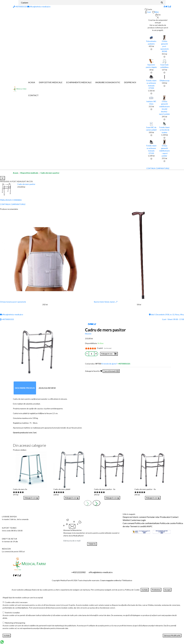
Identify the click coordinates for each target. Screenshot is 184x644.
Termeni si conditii (138, 526)
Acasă (15, 173)
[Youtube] (92, 324)
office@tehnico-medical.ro (39, 7)
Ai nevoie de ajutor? (116, 364)
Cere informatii (111, 371)
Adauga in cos (109, 354)
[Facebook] (164, 7)
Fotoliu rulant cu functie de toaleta (164, 130)
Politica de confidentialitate (147, 523)
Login (143, 520)
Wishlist (126, 520)
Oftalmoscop (164, 81)
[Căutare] (162, 3)
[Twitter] (166, 7)
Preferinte (156, 590)
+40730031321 (20, 7)
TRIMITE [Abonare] (92, 544)
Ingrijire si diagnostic (108, 82)
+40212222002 (79, 572)
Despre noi (130, 82)
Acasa (32, 82)
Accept (167, 590)
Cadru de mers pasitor (50, 173)
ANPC (150, 526)
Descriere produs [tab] (25, 388)
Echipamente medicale (79, 82)
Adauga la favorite (94, 371)
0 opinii (104, 348)
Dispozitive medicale (51, 82)
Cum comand (129, 523)
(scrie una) (108, 348)
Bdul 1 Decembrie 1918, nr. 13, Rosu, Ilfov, (166, 314)
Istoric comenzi (140, 517)
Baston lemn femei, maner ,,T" (106, 302)
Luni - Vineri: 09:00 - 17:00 (173, 319)
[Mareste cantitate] (96, 354)
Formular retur (153, 517)
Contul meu (135, 520)
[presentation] (88, 503)
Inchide (145, 590)
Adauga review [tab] (47, 388)
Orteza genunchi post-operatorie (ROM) (164, 46)
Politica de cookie (168, 523)
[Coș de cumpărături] (158, 15)
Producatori (165, 517)
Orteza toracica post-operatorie (13, 302)
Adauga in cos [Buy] (31, 498)
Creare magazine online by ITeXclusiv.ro (116, 580)
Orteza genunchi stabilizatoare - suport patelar (164, 151)
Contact (33, 95)
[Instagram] (168, 7)
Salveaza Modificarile (172, 636)
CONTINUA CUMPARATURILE (158, 168)
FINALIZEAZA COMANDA (11, 200)
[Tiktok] (170, 7)
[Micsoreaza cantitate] (87, 354)
